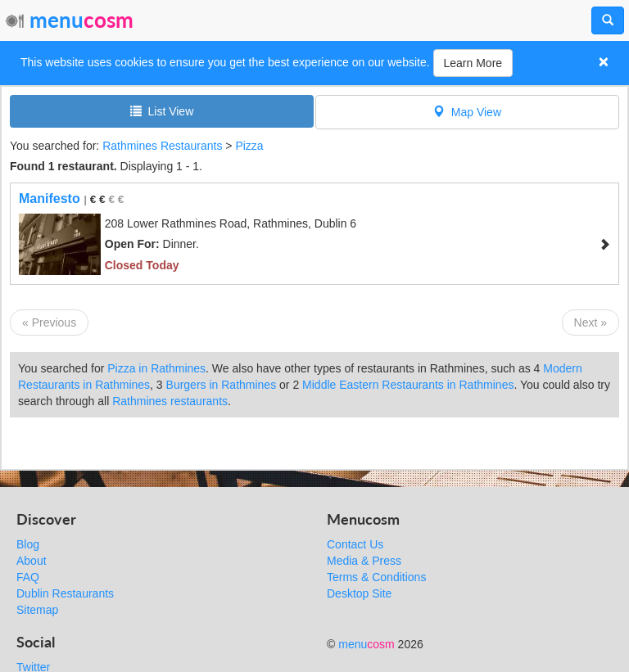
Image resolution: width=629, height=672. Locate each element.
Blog (28, 544)
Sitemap (37, 610)
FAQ (28, 577)
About (32, 561)
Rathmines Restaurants (162, 146)
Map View (467, 112)
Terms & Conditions (376, 577)
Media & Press (364, 561)
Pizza (249, 146)
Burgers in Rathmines (222, 385)
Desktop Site (359, 593)
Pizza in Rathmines (156, 368)
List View (162, 111)
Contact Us (355, 544)
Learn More (473, 63)
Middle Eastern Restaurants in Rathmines (408, 385)
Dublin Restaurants (65, 593)
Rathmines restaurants (170, 401)
